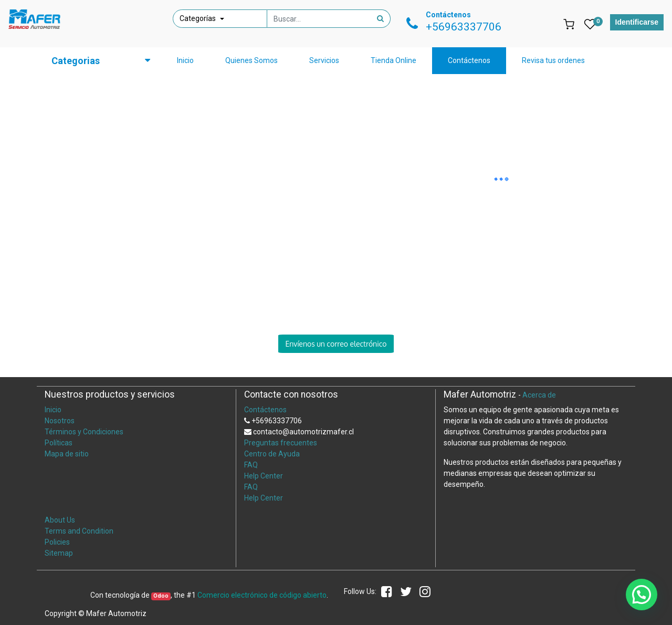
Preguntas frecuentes (281, 443)
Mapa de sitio (67, 454)
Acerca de (539, 395)
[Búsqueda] (381, 19)
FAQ (251, 465)
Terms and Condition (79, 531)
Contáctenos (265, 410)
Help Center (264, 476)
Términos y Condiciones (84, 432)
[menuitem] (185, 61)
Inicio (53, 410)
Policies (57, 542)
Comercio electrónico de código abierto (262, 595)
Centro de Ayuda (272, 454)
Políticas (59, 443)
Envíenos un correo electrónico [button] (336, 344)
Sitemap (59, 553)
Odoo (161, 596)
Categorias (76, 61)
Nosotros (60, 421)
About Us (60, 520)
